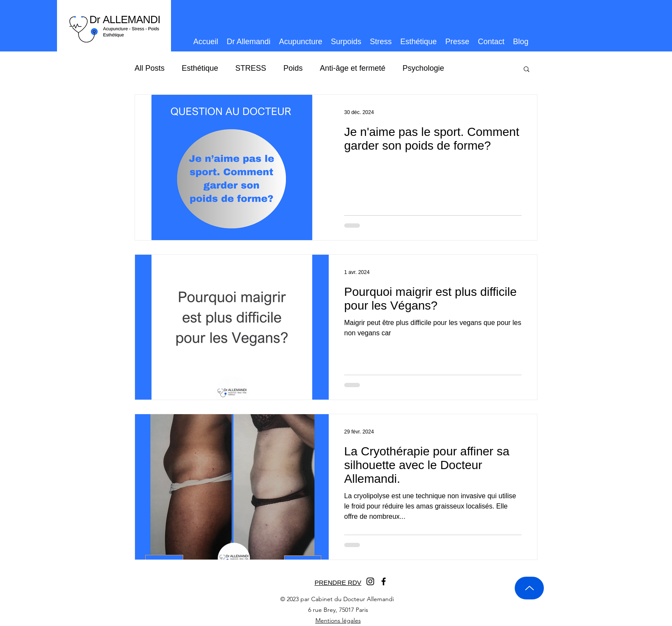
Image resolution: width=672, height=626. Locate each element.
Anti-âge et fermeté (352, 68)
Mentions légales (338, 620)
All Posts (150, 68)
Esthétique (200, 68)
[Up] (529, 588)
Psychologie (423, 68)
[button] (526, 70)
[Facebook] (384, 581)
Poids (293, 68)
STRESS (251, 68)
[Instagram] (370, 581)
